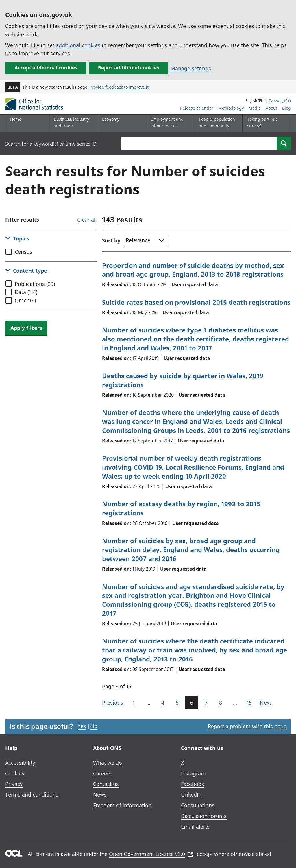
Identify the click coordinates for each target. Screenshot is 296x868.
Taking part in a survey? (262, 122)
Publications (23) (35, 284)
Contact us (106, 784)
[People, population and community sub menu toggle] (217, 123)
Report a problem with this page (247, 726)
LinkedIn (191, 795)
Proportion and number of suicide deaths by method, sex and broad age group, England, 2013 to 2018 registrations (193, 270)
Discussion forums (204, 816)
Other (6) (25, 300)
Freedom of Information (122, 805)
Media (255, 108)
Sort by (111, 240)
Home (16, 119)
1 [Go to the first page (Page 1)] (134, 703)
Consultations (198, 805)
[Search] (284, 144)
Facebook (193, 784)
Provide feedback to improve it (119, 87)
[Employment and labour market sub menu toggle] (169, 123)
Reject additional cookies (128, 68)
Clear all (87, 220)
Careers (102, 773)
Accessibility (20, 763)
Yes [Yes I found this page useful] (82, 726)
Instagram (193, 773)
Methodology (231, 108)
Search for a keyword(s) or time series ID (51, 144)
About (271, 108)
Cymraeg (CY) (280, 101)
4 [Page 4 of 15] (163, 703)
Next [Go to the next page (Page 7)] (266, 703)
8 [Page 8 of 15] (221, 703)
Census (24, 252)
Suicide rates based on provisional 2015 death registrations (196, 302)
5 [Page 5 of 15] (177, 703)
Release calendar (197, 108)
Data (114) (26, 292)
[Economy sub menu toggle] (120, 123)
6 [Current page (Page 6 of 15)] (192, 703)
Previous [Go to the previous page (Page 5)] (113, 703)
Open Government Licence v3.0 (151, 854)
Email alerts (195, 827)
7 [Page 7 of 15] (206, 703)
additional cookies (78, 45)
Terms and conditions (32, 795)
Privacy (14, 784)
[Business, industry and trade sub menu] (72, 123)
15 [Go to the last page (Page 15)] (249, 703)
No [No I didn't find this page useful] (94, 726)
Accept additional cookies (46, 68)
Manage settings (191, 68)
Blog (286, 108)
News (100, 795)
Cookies (15, 773)
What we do (108, 763)
